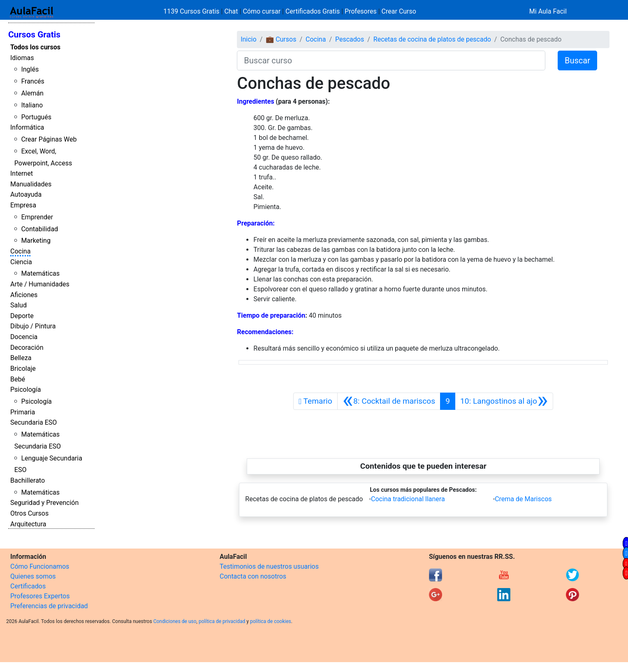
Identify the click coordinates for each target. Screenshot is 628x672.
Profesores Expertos (40, 596)
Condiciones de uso (175, 621)
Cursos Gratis (34, 35)
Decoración (27, 348)
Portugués (36, 117)
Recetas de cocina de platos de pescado (432, 39)
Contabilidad (39, 229)
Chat (231, 11)
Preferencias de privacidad (49, 606)
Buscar (577, 60)
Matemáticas (40, 273)
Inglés (30, 69)
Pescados (350, 39)
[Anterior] (389, 401)
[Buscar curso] (391, 60)
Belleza (21, 358)
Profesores (361, 11)
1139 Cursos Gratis (192, 11)
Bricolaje (23, 369)
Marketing (36, 241)
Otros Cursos (29, 513)
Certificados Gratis (313, 11)
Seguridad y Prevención (44, 503)
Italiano (32, 105)
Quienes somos (33, 576)
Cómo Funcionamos (40, 566)
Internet (22, 173)
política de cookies (271, 621)
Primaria (23, 412)
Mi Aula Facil (548, 11)
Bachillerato (28, 480)
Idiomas (22, 58)
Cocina (20, 251)
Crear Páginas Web (49, 139)
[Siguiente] (504, 401)
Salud (19, 305)
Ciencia (21, 262)
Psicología (25, 389)
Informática (27, 127)
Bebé (18, 379)
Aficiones (24, 295)
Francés (32, 81)
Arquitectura (28, 524)
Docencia (24, 337)
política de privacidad (222, 621)
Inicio (248, 39)
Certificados (28, 586)
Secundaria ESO (34, 422)
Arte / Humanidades (40, 284)
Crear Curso (399, 11)
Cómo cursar (262, 11)
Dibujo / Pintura (33, 326)
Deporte (22, 316)
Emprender (37, 217)
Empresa (23, 205)
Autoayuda (26, 194)
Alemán (32, 93)
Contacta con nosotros (253, 576)
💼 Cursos (281, 39)
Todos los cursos (35, 47)
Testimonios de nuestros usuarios (269, 566)
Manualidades (31, 184)
